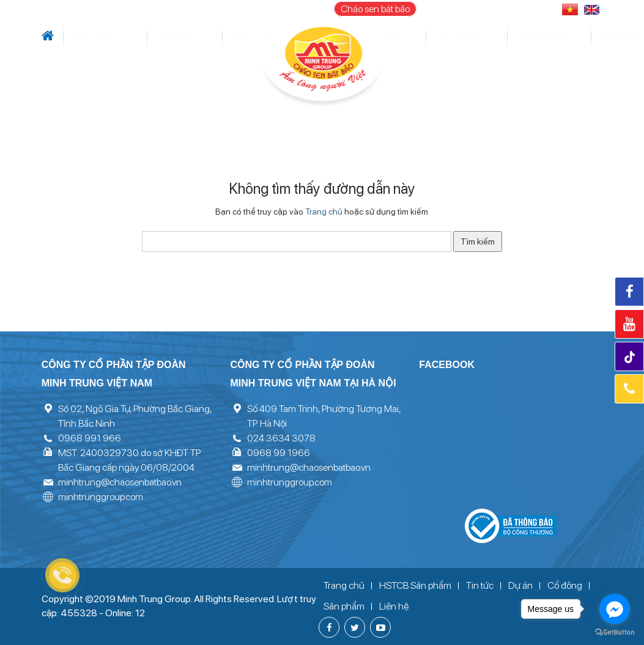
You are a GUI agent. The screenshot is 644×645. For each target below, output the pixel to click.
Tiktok (631, 357)
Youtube (629, 324)
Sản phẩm (465, 37)
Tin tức (122, 37)
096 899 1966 (515, 9)
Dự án (243, 37)
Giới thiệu (84, 37)
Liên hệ (593, 37)
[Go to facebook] (615, 609)
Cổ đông (423, 37)
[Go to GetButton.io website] (615, 632)
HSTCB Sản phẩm (415, 585)
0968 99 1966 (279, 453)
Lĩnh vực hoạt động (184, 37)
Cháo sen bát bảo (375, 9)
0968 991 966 (90, 438)
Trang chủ (324, 212)
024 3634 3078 (281, 438)
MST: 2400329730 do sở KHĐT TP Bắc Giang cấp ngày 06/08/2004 (129, 460)
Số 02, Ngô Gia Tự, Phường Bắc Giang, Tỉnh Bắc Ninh (135, 416)
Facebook (629, 292)
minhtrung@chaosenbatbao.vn (120, 482)
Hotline (629, 389)
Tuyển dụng (551, 37)
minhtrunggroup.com (101, 497)
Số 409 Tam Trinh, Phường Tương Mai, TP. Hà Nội (324, 416)
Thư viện (505, 37)
